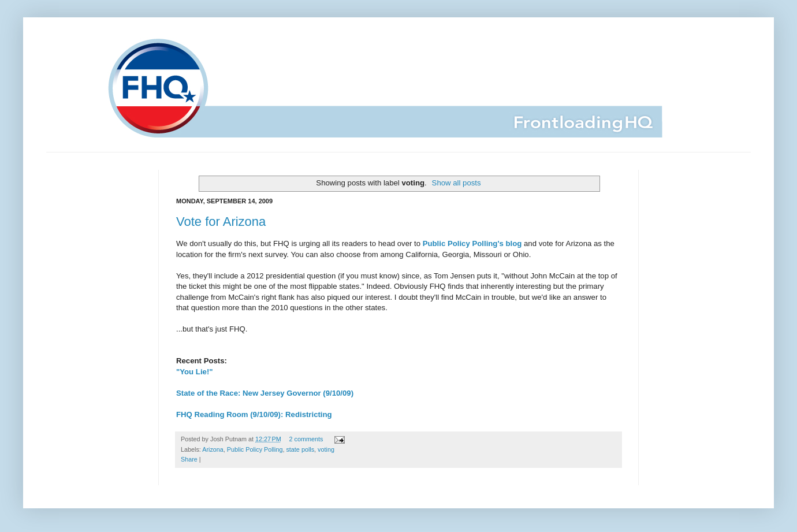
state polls (300, 449)
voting (326, 449)
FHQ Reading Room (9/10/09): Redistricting (254, 414)
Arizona (213, 449)
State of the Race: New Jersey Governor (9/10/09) (265, 393)
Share (189, 459)
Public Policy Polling (255, 449)
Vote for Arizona (221, 222)
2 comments (306, 439)
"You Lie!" (195, 372)
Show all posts (457, 183)
